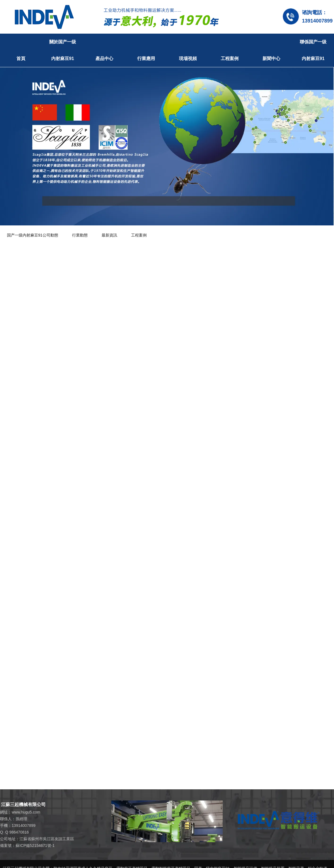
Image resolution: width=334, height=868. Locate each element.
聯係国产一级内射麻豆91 (313, 50)
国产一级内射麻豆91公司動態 (33, 235)
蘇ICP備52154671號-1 (35, 845)
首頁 (21, 59)
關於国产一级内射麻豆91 (63, 50)
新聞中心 (271, 59)
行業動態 (80, 235)
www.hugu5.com (26, 812)
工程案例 (230, 59)
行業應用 (146, 59)
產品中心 (104, 59)
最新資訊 (109, 235)
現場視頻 (188, 59)
